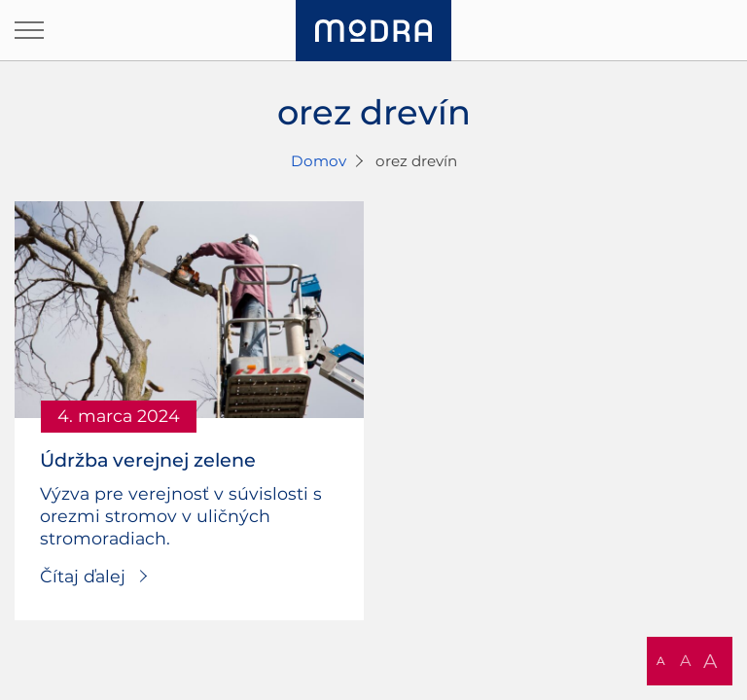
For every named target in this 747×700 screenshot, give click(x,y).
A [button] (661, 661)
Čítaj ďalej (83, 576)
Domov (319, 161)
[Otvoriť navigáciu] (29, 30)
